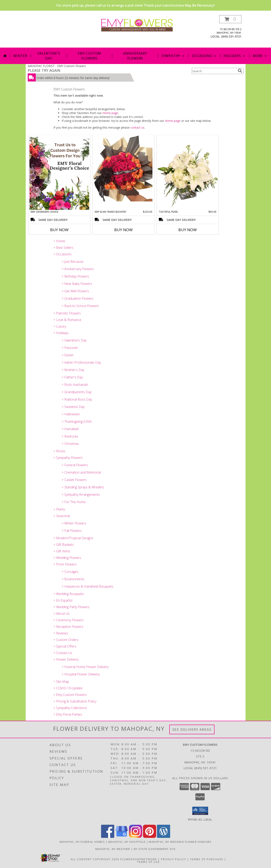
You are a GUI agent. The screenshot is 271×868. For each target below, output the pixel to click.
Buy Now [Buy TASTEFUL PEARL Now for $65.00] (188, 230)
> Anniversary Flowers (78, 269)
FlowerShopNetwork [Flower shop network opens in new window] (139, 859)
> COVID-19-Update (68, 688)
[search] (240, 71)
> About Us (62, 613)
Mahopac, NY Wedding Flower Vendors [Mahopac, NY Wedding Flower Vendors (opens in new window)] (180, 842)
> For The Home (74, 502)
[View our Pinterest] (150, 837)
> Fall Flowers (72, 531)
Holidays (235, 56)
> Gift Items (62, 551)
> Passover (70, 348)
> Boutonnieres (73, 579)
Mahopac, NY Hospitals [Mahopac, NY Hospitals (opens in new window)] (127, 842)
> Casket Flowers (74, 480)
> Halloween (71, 414)
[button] (230, 19)
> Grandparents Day (77, 392)
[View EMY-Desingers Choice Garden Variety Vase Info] (59, 172)
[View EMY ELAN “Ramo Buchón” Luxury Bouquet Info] (123, 172)
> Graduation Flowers (78, 298)
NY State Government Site (155, 849)
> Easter (68, 355)
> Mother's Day (73, 370)
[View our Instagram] (136, 837)
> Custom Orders (66, 640)
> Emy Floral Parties (68, 714)
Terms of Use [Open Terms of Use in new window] (148, 862)
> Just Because (73, 262)
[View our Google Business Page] (122, 837)
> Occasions (62, 254)
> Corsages (70, 572)
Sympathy (173, 56)
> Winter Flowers (74, 523)
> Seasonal (62, 516)
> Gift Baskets (64, 545)
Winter (20, 56)
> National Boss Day (77, 399)
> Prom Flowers (65, 564)
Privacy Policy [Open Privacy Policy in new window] (174, 859)
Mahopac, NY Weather (113, 849)
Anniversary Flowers (135, 56)
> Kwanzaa (70, 436)
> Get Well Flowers (75, 291)
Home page (110, 113)
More (260, 56)
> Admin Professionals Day (81, 362)
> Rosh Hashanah (75, 385)
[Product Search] (214, 71)
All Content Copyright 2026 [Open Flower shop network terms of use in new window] (95, 859)
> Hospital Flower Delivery (81, 674)
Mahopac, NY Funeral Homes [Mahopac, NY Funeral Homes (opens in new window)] (82, 842)
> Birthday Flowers (75, 276)
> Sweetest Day (73, 407)
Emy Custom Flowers (89, 56)
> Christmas (70, 444)
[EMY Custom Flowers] (137, 25)
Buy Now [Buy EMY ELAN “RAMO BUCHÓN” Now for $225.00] (123, 230)
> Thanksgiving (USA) (77, 421)
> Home (59, 241)
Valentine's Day (49, 56)
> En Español (63, 600)
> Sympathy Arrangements (81, 495)
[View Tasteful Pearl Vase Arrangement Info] (188, 172)
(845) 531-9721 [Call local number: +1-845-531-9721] (231, 36)
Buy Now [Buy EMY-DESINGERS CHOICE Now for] (59, 230)
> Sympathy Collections (70, 708)
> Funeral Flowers (75, 465)
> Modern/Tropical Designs (73, 538)
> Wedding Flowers (67, 558)
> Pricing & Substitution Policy (75, 701)
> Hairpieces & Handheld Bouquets (88, 586)
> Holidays (61, 333)
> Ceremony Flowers (69, 620)
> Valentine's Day (74, 340)
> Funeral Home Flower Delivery (85, 667)
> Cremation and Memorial (81, 472)
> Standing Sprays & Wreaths (83, 487)
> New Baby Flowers (77, 284)
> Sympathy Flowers (68, 458)
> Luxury (60, 326)
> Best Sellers (63, 248)
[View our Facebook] (108, 837)
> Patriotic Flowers (67, 313)
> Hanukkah (70, 429)
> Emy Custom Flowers (70, 695)
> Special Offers (65, 646)
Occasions (204, 56)
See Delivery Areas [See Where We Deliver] (192, 729)
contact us (137, 127)
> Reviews (61, 633)
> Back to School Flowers (80, 306)
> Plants (59, 509)
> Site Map (61, 682)
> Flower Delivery (66, 659)
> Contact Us (63, 653)
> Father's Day (72, 377)
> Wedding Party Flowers (71, 607)
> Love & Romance (67, 320)
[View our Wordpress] (164, 837)
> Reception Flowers (68, 627)
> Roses (59, 451)
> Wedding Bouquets (69, 594)
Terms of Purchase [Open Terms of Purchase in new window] (207, 859)
